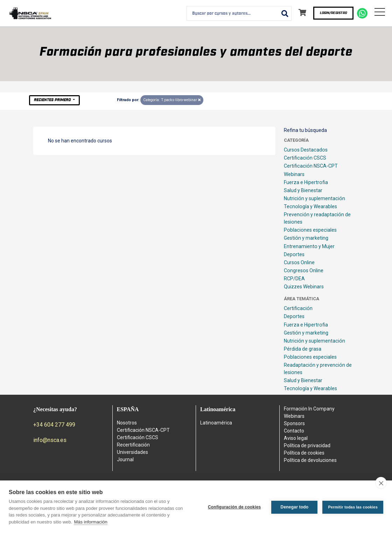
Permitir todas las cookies (353, 507)
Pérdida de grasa (303, 349)
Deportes (294, 254)
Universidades (132, 452)
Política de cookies (304, 453)
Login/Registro (333, 13)
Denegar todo (295, 507)
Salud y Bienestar (303, 190)
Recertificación (133, 445)
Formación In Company (309, 409)
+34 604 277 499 (54, 425)
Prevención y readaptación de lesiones (317, 218)
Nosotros (127, 423)
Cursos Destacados (306, 150)
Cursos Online (299, 262)
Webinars (294, 174)
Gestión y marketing (306, 238)
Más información (90, 522)
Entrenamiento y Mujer (309, 246)
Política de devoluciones (310, 460)
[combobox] (239, 13)
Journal (125, 459)
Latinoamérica (216, 423)
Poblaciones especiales (310, 230)
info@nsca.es (50, 440)
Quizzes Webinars (304, 287)
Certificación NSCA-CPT (311, 166)
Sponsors (294, 423)
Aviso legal (296, 438)
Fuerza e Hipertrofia (306, 182)
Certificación (298, 308)
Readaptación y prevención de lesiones (318, 369)
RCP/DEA (294, 279)
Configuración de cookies (234, 507)
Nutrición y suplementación (314, 198)
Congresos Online (304, 270)
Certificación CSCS (305, 158)
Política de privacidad (307, 445)
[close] (381, 483)
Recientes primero (53, 100)
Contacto (294, 431)
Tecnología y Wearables (310, 206)
